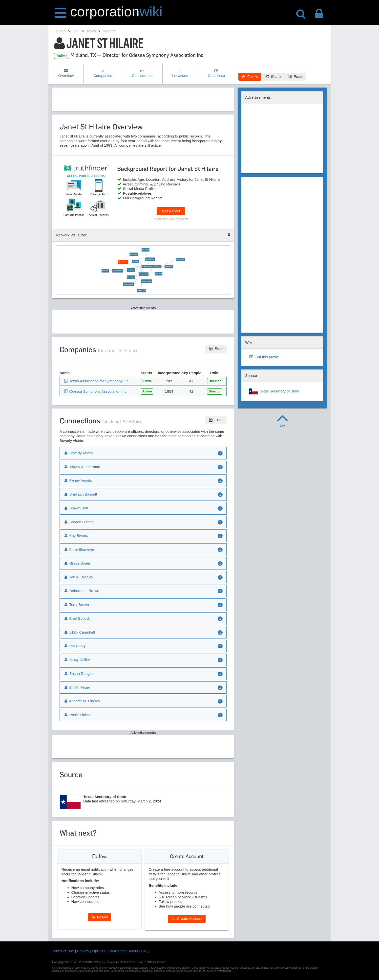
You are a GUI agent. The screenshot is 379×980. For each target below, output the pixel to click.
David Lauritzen (150, 259)
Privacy (83, 951)
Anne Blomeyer (79, 549)
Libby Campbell (79, 632)
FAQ (145, 951)
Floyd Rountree (180, 260)
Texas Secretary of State (274, 391)
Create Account (187, 919)
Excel (295, 77)
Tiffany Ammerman (82, 467)
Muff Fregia (105, 271)
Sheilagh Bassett (80, 494)
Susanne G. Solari (147, 281)
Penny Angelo (134, 254)
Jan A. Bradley (78, 577)
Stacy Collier (77, 660)
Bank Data (117, 951)
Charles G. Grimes (128, 284)
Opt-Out (99, 951)
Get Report (171, 211)
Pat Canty (74, 646)
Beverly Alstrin (169, 266)
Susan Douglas (79, 673)
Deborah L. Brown (81, 591)
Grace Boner (77, 563)
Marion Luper (131, 277)
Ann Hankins (146, 250)
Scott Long (135, 262)
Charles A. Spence (118, 271)
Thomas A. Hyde (144, 274)
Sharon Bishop (79, 522)
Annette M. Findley (82, 701)
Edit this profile (264, 357)
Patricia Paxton (142, 291)
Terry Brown (76, 604)
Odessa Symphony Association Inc (152, 266)
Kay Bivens (76, 536)
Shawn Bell (76, 508)
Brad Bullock (77, 618)
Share (273, 77)
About (133, 951)
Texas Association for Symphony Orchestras (103, 381)
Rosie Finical (131, 270)
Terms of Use (63, 951)
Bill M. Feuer (159, 274)
